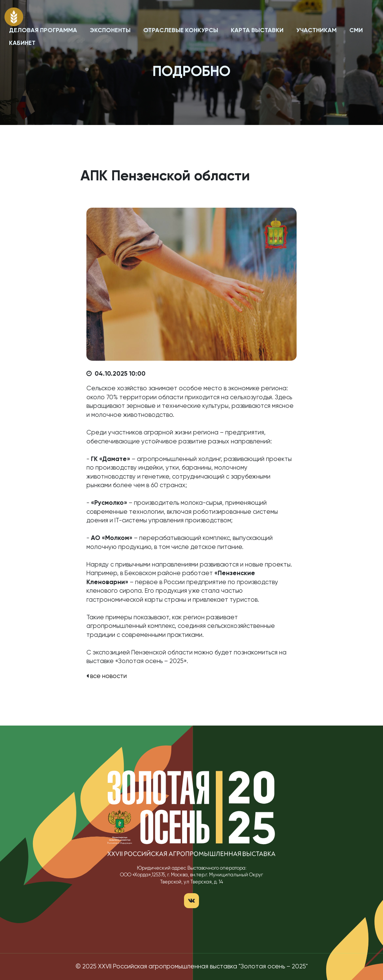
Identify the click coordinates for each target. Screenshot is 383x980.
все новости (108, 676)
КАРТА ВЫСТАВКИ (257, 31)
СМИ (356, 31)
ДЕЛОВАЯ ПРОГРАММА (43, 31)
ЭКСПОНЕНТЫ (110, 31)
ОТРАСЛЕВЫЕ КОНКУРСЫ (181, 31)
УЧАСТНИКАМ (316, 31)
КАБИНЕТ (22, 43)
